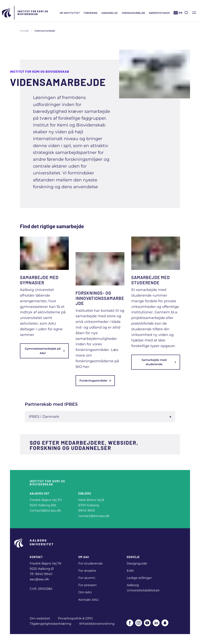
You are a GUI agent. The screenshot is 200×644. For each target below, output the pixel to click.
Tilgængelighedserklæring (50, 624)
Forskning (91, 13)
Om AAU (85, 592)
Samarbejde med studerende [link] (159, 362)
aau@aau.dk (39, 579)
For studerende (91, 563)
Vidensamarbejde (133, 13)
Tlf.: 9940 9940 (41, 574)
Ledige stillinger (139, 578)
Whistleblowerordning (97, 624)
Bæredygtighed (159, 13)
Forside (24, 31)
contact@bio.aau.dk (45, 510)
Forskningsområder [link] (95, 381)
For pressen (87, 585)
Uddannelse (110, 13)
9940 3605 (87, 510)
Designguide (137, 563)
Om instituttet (70, 13)
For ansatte (87, 571)
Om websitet (40, 618)
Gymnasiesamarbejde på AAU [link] (45, 351)
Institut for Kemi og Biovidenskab (33, 13)
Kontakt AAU (88, 600)
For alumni (87, 578)
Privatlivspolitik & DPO (75, 618)
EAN (130, 571)
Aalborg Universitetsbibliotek (143, 588)
